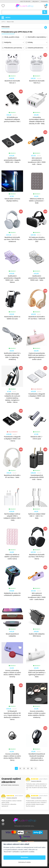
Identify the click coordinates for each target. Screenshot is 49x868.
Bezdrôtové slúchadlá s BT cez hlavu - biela (12, 476)
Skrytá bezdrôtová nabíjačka (12, 635)
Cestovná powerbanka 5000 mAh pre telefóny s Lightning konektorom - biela (37, 674)
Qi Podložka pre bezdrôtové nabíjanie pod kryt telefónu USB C (12, 119)
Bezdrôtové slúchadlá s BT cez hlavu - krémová (37, 318)
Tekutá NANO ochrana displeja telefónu (12, 200)
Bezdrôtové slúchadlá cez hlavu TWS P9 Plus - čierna (37, 557)
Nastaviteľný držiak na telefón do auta (12, 318)
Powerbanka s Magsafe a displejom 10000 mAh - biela (37, 396)
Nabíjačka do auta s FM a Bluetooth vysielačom (12, 594)
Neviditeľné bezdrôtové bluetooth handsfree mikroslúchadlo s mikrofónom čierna (37, 757)
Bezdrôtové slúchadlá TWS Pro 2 (37, 82)
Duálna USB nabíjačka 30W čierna (37, 635)
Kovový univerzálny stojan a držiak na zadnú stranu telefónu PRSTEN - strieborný (37, 714)
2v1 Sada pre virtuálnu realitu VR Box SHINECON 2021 (37, 239)
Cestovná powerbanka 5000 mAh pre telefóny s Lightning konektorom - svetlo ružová (37, 356)
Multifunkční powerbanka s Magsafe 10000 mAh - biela (37, 278)
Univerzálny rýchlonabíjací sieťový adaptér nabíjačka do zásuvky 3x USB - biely (37, 120)
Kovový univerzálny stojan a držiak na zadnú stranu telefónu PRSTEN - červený (12, 674)
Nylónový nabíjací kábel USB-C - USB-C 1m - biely (37, 516)
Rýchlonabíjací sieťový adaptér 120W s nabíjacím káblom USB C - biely (12, 517)
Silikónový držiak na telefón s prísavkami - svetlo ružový (12, 557)
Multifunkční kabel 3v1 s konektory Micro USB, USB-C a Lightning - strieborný (12, 356)
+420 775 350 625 (25, 1)
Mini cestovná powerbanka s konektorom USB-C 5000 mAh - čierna (37, 161)
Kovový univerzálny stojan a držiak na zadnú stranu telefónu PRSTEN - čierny (12, 757)
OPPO (3, 22)
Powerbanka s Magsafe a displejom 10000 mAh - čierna (12, 439)
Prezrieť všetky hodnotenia (10, 785)
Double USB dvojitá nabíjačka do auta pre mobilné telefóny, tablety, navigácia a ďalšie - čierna (12, 398)
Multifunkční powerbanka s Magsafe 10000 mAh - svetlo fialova (12, 279)
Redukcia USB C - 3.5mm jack (37, 438)
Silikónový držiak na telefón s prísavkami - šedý (37, 201)
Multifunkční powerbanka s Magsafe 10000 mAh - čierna (12, 160)
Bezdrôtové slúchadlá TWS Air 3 (12, 82)
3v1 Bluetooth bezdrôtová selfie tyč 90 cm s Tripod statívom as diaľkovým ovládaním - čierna (12, 715)
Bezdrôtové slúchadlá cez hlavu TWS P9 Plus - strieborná (12, 239)
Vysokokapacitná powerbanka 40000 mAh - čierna (37, 477)
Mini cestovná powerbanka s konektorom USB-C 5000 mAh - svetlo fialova (37, 596)
